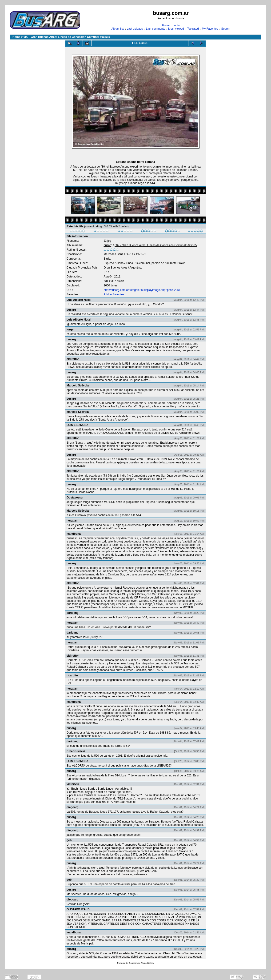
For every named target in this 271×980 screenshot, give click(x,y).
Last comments (155, 29)
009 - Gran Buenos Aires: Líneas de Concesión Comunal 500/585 (67, 37)
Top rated (193, 29)
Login (176, 25)
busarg (108, 245)
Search (226, 29)
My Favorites (210, 29)
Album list (118, 29)
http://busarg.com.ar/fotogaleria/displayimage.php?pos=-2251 (142, 290)
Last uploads (135, 29)
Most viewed (176, 29)
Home (166, 25)
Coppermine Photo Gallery (141, 963)
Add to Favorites (114, 294)
